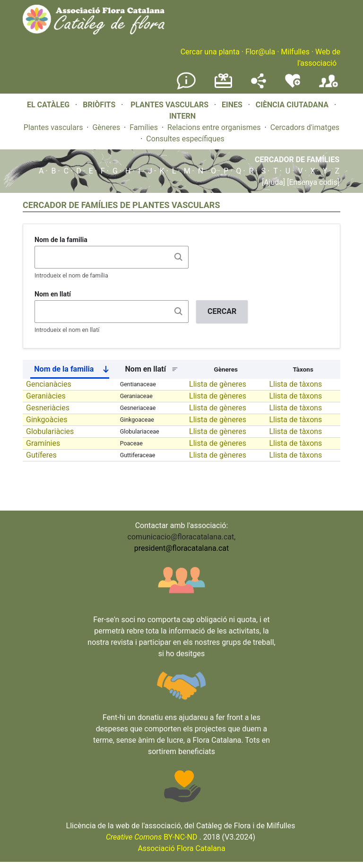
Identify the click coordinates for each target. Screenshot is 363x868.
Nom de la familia (61, 240)
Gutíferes (41, 455)
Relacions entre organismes (214, 127)
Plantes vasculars (53, 127)
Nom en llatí (53, 294)
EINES (232, 105)
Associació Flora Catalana (181, 848)
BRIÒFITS (100, 105)
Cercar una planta (210, 52)
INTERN (182, 116)
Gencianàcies (49, 384)
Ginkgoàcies (47, 420)
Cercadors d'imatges (305, 127)
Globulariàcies (50, 431)
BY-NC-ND (152, 837)
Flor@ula (260, 52)
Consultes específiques (185, 139)
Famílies (144, 127)
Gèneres (106, 127)
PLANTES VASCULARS (169, 105)
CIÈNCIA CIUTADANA (292, 105)
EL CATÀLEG (48, 105)
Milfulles (295, 52)
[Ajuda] (273, 182)
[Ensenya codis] (312, 182)
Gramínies (43, 443)
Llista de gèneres (218, 384)
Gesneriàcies (48, 408)
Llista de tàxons (295, 384)
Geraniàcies (46, 396)
